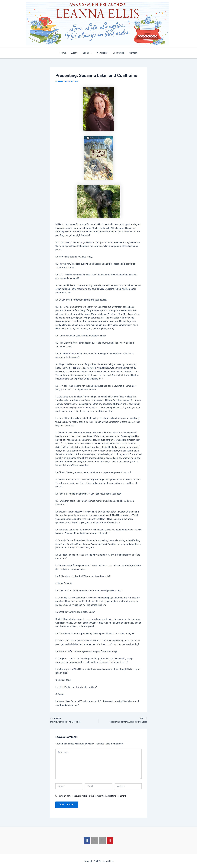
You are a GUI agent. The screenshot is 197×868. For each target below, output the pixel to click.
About (76, 53)
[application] (91, 53)
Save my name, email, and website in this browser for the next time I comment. (93, 796)
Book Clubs (117, 53)
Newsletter (102, 53)
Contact (131, 53)
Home (66, 53)
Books (88, 53)
